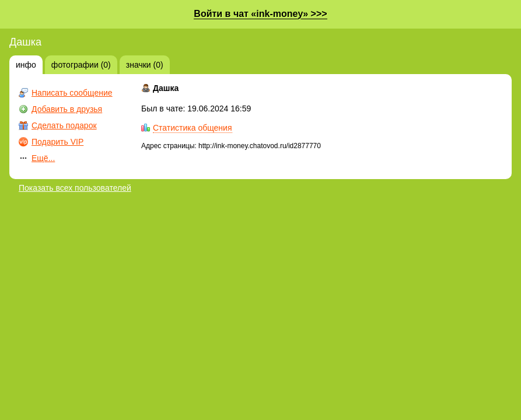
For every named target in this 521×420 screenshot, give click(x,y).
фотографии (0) (81, 65)
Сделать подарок (64, 125)
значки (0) (145, 65)
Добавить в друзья (67, 109)
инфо (26, 65)
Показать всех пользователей (75, 188)
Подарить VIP (57, 142)
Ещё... (43, 158)
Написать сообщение (72, 93)
